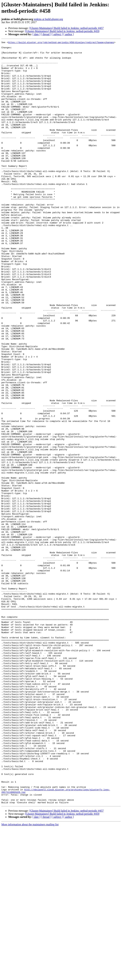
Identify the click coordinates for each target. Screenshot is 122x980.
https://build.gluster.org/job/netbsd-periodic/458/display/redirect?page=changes (61, 43)
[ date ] (36, 34)
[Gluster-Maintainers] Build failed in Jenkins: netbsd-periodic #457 (67, 28)
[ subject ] (57, 34)
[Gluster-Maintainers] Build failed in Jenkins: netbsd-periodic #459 (62, 31)
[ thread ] (46, 34)
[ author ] (69, 34)
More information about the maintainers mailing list (30, 977)
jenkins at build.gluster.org (48, 19)
